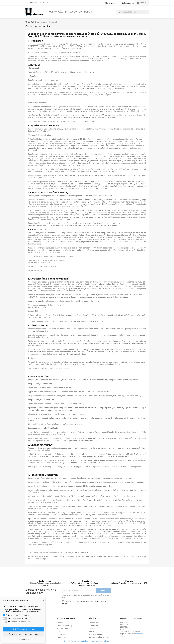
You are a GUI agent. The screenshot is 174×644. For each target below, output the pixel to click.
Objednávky (93, 626)
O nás (59, 631)
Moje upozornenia (96, 634)
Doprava (60, 623)
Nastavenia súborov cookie (99, 637)
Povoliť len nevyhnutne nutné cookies (23, 634)
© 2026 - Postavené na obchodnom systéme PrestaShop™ (87, 641)
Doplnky (89, 12)
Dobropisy (93, 628)
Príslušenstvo (73, 12)
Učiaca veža (56, 12)
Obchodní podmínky (65, 626)
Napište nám (62, 634)
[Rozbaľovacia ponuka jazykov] (111, 3)
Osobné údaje (94, 623)
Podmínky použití (63, 628)
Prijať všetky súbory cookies (23, 629)
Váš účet (93, 619)
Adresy (91, 631)
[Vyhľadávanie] (133, 12)
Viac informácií (23, 639)
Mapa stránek (62, 637)
